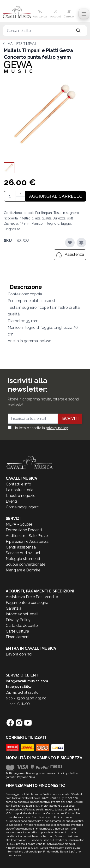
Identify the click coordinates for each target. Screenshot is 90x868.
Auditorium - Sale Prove (27, 536)
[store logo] (17, 12)
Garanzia (14, 608)
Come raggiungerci (23, 507)
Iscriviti (70, 418)
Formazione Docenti (24, 530)
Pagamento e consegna (27, 603)
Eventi (11, 501)
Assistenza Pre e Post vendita (32, 597)
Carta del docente (22, 626)
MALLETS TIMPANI (22, 44)
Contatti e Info (18, 484)
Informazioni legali (22, 614)
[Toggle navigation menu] (84, 14)
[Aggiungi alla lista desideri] (70, 243)
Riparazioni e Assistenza (27, 541)
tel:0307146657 (19, 687)
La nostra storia (20, 490)
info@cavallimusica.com (27, 681)
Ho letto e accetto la (41, 428)
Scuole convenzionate (26, 564)
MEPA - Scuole (19, 524)
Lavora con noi (19, 654)
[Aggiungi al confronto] (81, 243)
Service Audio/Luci (23, 553)
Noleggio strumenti (23, 559)
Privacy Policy (18, 620)
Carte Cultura (17, 631)
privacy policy (57, 428)
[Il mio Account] (56, 14)
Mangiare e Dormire (23, 570)
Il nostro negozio (21, 496)
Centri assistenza (21, 547)
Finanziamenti (18, 637)
